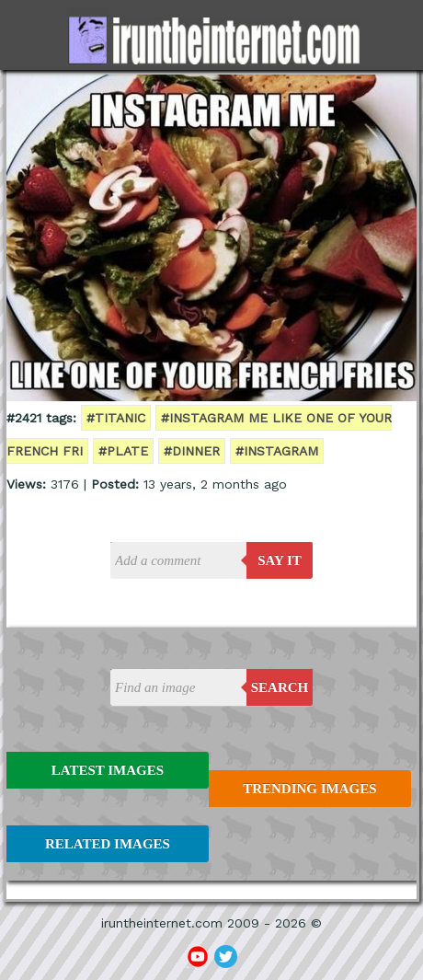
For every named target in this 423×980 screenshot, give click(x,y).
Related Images (108, 844)
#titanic (116, 418)
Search (280, 687)
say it (280, 560)
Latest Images (108, 770)
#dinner (192, 451)
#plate (123, 451)
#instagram (277, 451)
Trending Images (309, 789)
